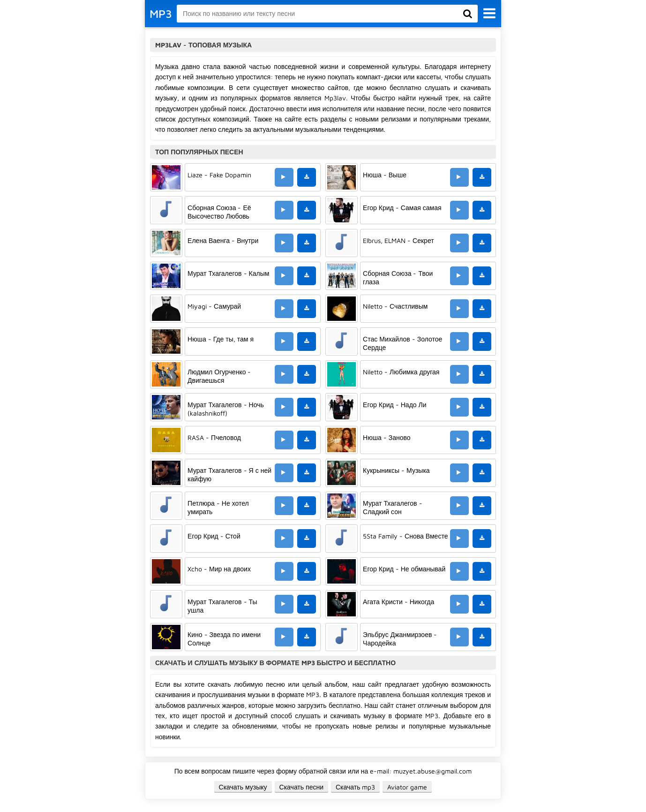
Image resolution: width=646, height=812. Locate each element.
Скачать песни (301, 787)
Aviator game (407, 787)
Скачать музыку (243, 787)
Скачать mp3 (356, 787)
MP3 (161, 14)
